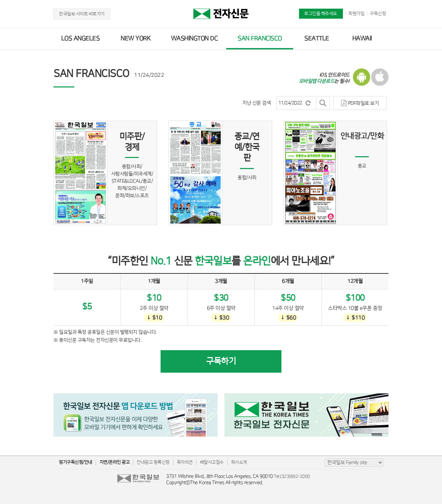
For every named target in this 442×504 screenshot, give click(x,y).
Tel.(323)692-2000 (292, 476)
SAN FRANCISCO (260, 39)
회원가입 (356, 13)
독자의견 (185, 462)
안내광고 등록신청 (153, 462)
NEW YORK (136, 39)
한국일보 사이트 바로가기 (82, 14)
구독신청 (378, 13)
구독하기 (221, 361)
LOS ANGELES (80, 39)
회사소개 (239, 462)
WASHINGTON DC (194, 39)
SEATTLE (317, 39)
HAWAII (362, 39)
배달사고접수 (212, 462)
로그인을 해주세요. (321, 13)
